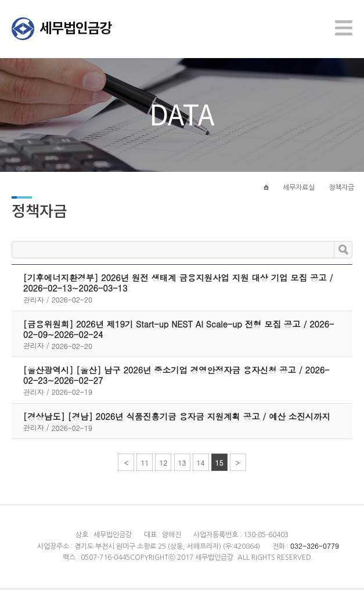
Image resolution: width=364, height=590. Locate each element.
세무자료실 (299, 190)
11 (145, 465)
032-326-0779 (315, 548)
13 (182, 465)
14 (201, 465)
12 (163, 465)
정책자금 (341, 190)
